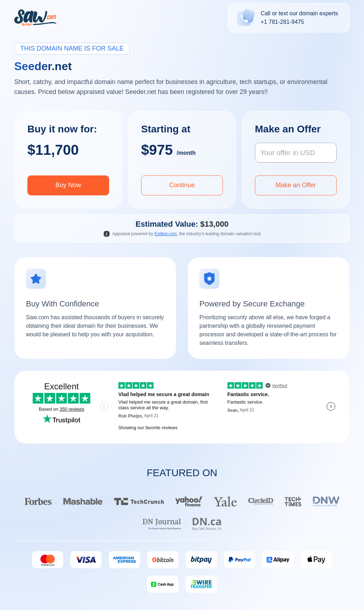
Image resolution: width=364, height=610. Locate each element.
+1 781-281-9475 (282, 22)
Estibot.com (165, 234)
